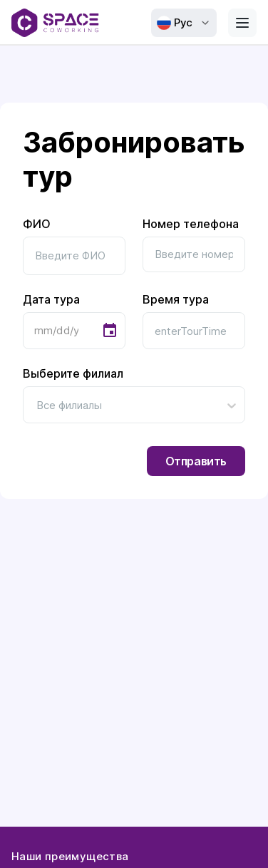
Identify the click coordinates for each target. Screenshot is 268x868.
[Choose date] (110, 331)
